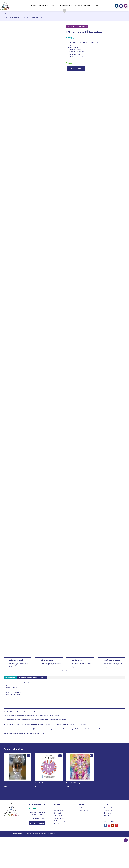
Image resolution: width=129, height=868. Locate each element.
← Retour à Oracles (9, 14)
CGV (80, 808)
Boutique (34, 6)
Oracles (25, 18)
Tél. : (31, 818)
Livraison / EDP (84, 810)
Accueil (6, 18)
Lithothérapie (42, 6)
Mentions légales (18, 833)
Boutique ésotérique (65, 6)
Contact (95, 6)
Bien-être (77, 6)
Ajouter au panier (76, 69)
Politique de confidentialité (30, 833)
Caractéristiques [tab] (10, 678)
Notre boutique (58, 813)
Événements (88, 6)
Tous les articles (109, 808)
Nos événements (59, 810)
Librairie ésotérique (15, 18)
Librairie (53, 6)
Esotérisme (107, 813)
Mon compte (83, 813)
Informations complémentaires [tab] (28, 678)
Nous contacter (38, 823)
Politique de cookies (44, 833)
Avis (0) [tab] (43, 678)
